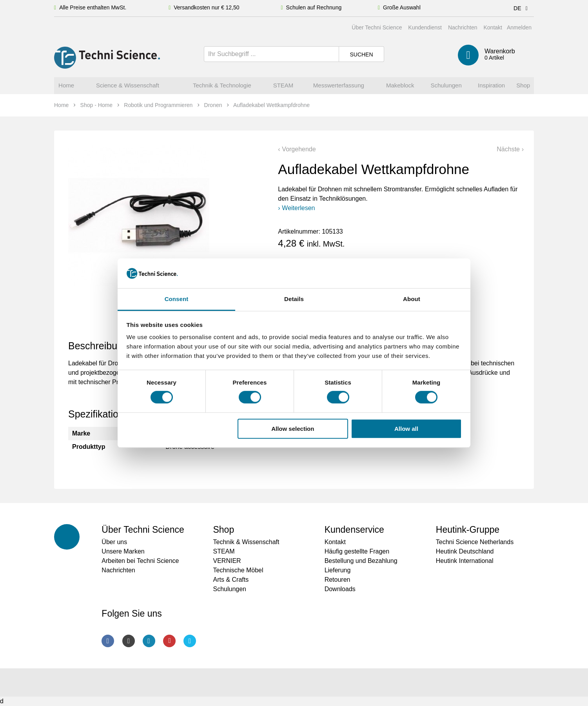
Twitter (190, 641)
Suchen (361, 54)
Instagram (129, 641)
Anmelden (519, 27)
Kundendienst (425, 27)
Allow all (406, 429)
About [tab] (412, 299)
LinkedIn (149, 641)
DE (522, 8)
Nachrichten (463, 27)
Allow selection (293, 429)
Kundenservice (354, 530)
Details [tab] (294, 299)
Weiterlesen (298, 208)
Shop (223, 530)
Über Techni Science (377, 27)
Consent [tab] (177, 299)
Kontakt (493, 27)
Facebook (108, 641)
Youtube (169, 641)
